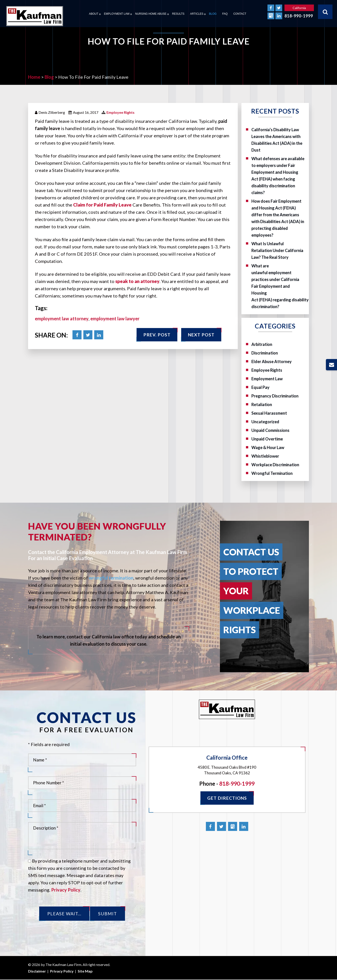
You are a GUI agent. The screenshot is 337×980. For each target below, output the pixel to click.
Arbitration (262, 344)
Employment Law (117, 14)
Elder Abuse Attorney (272, 362)
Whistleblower (265, 456)
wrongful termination (111, 578)
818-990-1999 (299, 16)
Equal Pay (260, 387)
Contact (240, 14)
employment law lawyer (115, 319)
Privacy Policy (66, 890)
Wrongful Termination (272, 473)
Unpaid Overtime (267, 439)
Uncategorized (265, 422)
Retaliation (262, 404)
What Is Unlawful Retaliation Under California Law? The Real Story (277, 250)
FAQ (225, 14)
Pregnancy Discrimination (275, 396)
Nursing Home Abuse (151, 14)
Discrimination (265, 353)
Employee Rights (120, 112)
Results (178, 14)
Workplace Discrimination (275, 465)
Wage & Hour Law (268, 447)
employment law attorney (62, 319)
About (94, 14)
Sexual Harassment (269, 413)
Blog (213, 14)
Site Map (85, 971)
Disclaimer (37, 971)
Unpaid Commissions (270, 430)
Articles (197, 14)
